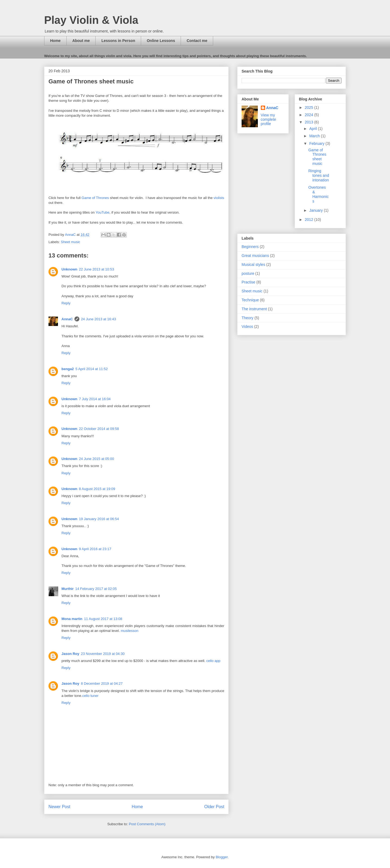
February (317, 143)
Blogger (222, 857)
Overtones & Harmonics (318, 194)
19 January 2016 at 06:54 (99, 519)
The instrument (254, 309)
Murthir (68, 589)
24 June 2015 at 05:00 (97, 459)
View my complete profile (269, 119)
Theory (248, 318)
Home (55, 41)
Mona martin (72, 619)
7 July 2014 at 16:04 (95, 399)
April (314, 129)
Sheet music (71, 242)
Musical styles (253, 265)
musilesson (130, 631)
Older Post (214, 807)
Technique (250, 300)
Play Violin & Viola (91, 20)
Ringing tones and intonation (319, 175)
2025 (309, 107)
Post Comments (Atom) (147, 824)
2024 (309, 115)
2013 (309, 122)
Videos (247, 327)
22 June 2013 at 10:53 (97, 269)
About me (81, 41)
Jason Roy (70, 654)
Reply (66, 303)
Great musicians (255, 256)
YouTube (103, 212)
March (315, 136)
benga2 (68, 369)
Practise (248, 282)
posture (248, 273)
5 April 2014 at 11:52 (92, 369)
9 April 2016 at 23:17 (95, 549)
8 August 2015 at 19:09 (97, 489)
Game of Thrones (95, 198)
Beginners (250, 247)
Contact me (197, 41)
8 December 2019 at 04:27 (102, 683)
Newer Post (59, 807)
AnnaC (67, 319)
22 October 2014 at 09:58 (99, 429)
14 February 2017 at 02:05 (96, 589)
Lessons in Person (118, 41)
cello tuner (90, 696)
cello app (213, 661)
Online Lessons (161, 41)
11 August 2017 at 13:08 (103, 619)
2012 (309, 220)
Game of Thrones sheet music (317, 157)
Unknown (69, 269)
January (317, 210)
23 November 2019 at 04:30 (103, 654)
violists (219, 198)
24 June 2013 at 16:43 (98, 319)
